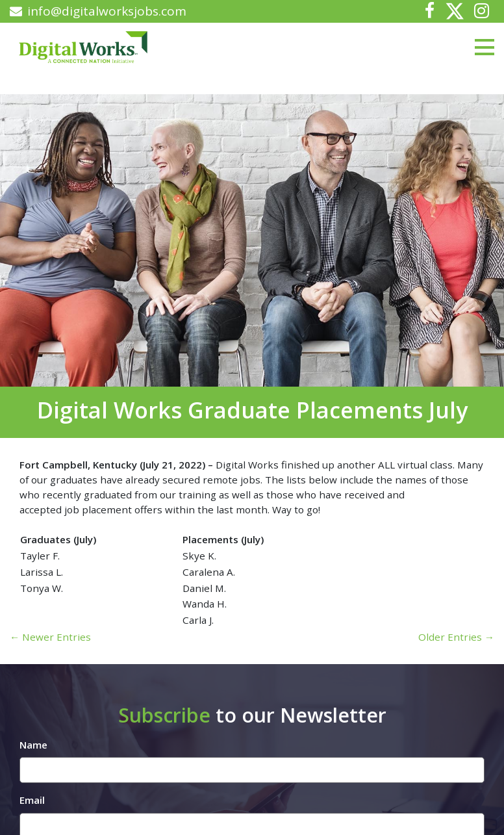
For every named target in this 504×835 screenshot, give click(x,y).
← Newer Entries (50, 637)
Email (32, 800)
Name (33, 745)
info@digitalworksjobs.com (98, 11)
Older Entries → (456, 637)
